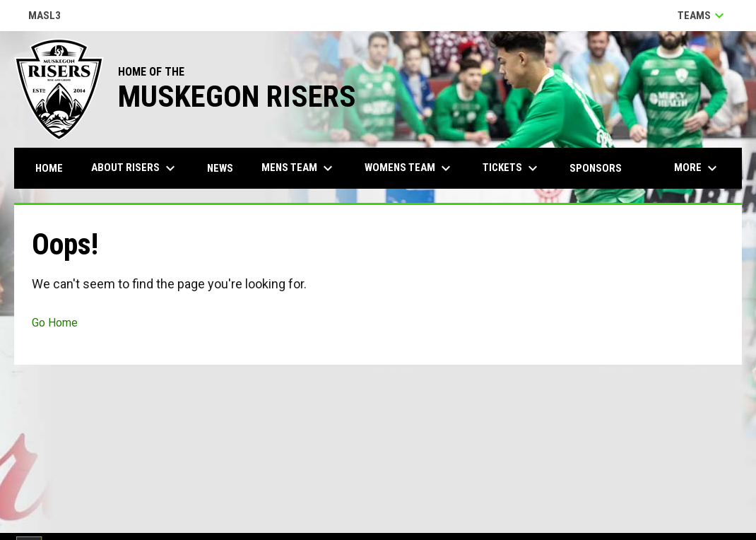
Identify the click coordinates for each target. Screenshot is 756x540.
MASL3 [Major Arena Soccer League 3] (45, 17)
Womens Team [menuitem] (409, 168)
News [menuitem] (220, 168)
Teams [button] (703, 16)
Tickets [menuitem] (512, 168)
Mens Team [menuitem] (299, 168)
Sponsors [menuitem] (596, 168)
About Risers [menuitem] (135, 168)
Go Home (55, 323)
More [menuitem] (697, 168)
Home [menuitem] (49, 168)
